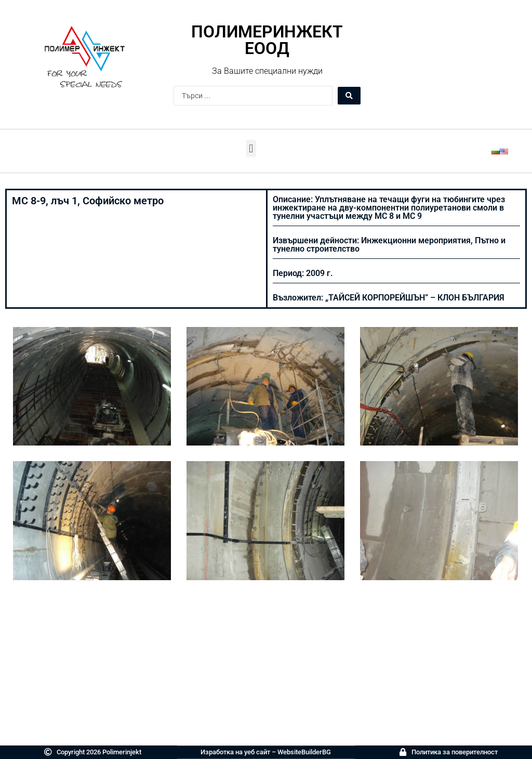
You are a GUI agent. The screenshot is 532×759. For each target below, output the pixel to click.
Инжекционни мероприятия (416, 240)
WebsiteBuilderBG (304, 752)
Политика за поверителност (455, 752)
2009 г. (320, 273)
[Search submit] (349, 96)
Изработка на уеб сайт (235, 752)
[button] (251, 148)
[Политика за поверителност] (403, 752)
